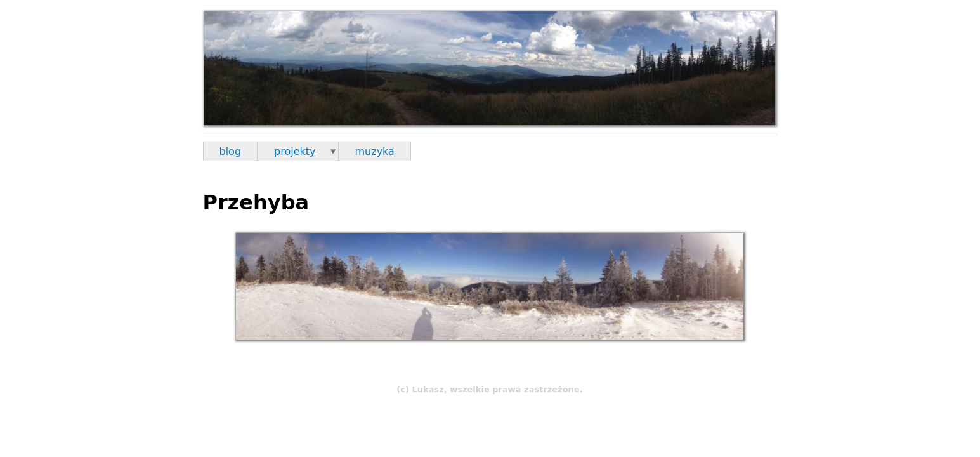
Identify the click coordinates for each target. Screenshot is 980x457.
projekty (295, 151)
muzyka (375, 151)
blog (231, 151)
